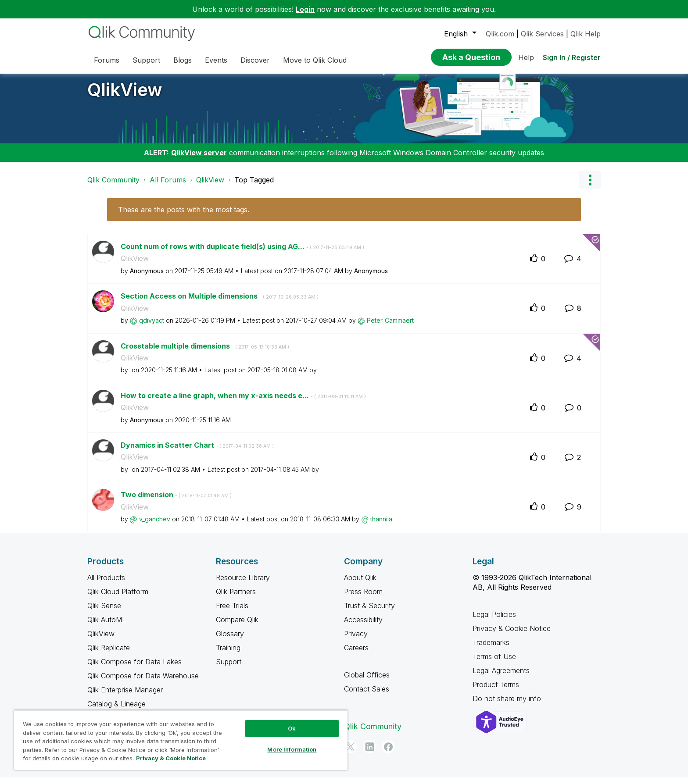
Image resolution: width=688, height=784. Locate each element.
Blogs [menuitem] (183, 60)
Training (228, 654)
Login (305, 9)
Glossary (230, 640)
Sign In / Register (572, 57)
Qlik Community (113, 186)
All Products (106, 584)
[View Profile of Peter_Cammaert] (390, 327)
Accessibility (363, 626)
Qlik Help (586, 34)
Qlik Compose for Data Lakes (134, 668)
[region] (181, 740)
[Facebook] (388, 753)
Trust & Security (369, 612)
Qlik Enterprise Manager (125, 696)
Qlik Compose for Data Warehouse (143, 682)
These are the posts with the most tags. (184, 216)
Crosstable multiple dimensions (205, 353)
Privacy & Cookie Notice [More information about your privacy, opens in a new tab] (171, 758)
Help (526, 57)
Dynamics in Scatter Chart (197, 452)
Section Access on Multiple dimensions (220, 303)
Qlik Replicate (109, 654)
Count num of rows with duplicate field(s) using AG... (242, 253)
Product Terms (496, 691)
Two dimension (176, 501)
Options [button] (590, 186)
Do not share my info (508, 705)
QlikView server (199, 159)
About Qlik (360, 584)
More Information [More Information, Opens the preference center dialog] (292, 749)
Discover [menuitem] (255, 60)
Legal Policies (494, 621)
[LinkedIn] (369, 753)
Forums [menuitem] (107, 60)
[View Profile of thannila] (381, 526)
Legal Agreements (501, 677)
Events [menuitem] (216, 60)
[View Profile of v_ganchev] (155, 526)
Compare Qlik (237, 626)
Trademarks (491, 649)
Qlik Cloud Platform (118, 598)
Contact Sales (367, 695)
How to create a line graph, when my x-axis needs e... (243, 402)
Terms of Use (494, 663)
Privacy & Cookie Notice (512, 635)
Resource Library (243, 584)
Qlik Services (542, 34)
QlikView (125, 96)
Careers (356, 654)
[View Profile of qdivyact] (152, 327)
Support (229, 668)
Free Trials (232, 612)
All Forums (168, 186)
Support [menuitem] (146, 60)
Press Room (363, 598)
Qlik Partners (236, 598)
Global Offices (367, 681)
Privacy (356, 640)
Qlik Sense (104, 612)
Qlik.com (500, 34)
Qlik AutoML (107, 626)
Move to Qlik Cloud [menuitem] (315, 60)
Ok (292, 728)
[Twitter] (351, 753)
